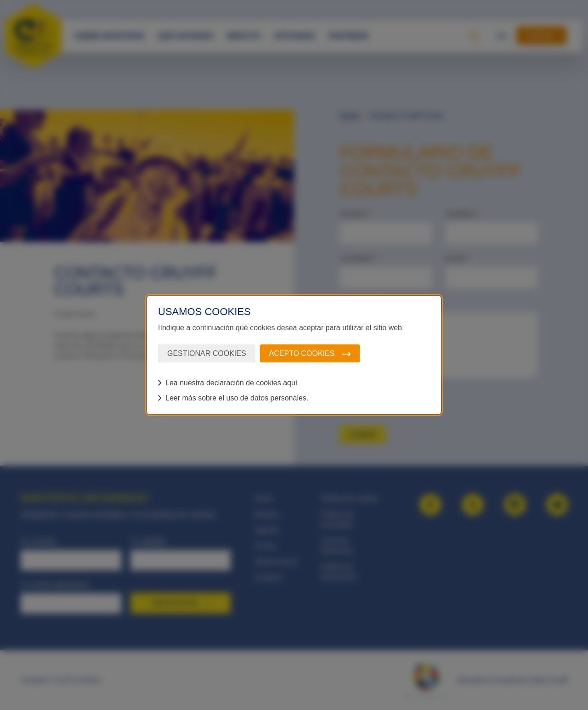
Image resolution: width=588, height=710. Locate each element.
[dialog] (294, 355)
